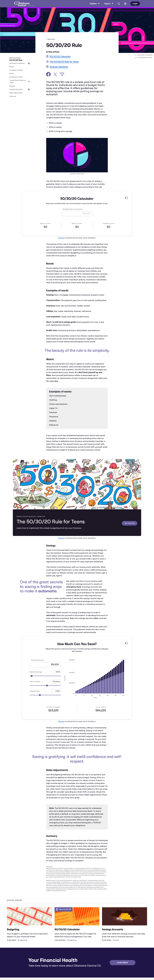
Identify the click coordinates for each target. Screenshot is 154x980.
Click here (61, 238)
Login (135, 4)
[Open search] (119, 4)
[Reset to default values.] (126, 198)
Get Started (127, 523)
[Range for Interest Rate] (45, 695)
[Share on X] (55, 74)
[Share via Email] (62, 74)
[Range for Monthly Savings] (45, 676)
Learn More (123, 963)
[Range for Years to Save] (45, 685)
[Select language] (125, 4)
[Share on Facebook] (48, 74)
